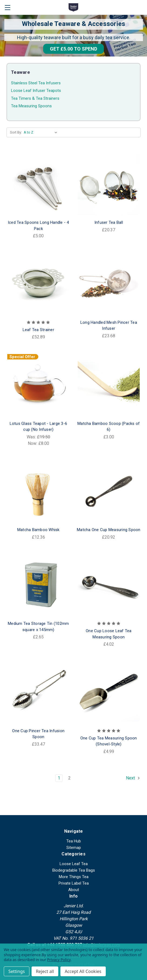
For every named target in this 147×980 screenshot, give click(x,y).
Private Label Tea (74, 883)
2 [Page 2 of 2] (69, 778)
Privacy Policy (59, 960)
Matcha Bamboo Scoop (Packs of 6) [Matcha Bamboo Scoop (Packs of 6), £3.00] (109, 427)
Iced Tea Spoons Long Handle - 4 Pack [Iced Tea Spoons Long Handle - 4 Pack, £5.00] (38, 226)
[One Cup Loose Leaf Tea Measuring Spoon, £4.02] (109, 586)
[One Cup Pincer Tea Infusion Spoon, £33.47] (38, 693)
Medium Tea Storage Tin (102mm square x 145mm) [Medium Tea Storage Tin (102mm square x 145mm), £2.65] (38, 627)
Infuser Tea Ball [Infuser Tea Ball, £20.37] (109, 222)
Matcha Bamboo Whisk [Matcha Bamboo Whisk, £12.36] (38, 530)
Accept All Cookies (83, 971)
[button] (73, 49)
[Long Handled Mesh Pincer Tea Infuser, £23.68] (109, 284)
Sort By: (16, 132)
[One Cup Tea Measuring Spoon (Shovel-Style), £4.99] (109, 693)
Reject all (45, 971)
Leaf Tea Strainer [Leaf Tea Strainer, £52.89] (38, 330)
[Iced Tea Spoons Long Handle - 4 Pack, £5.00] (38, 184)
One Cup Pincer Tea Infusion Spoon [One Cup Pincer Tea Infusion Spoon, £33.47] (38, 734)
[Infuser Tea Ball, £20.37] (109, 184)
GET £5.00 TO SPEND (73, 49)
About (74, 890)
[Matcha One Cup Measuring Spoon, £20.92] (109, 492)
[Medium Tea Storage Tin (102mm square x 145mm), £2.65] (38, 586)
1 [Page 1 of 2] (59, 778)
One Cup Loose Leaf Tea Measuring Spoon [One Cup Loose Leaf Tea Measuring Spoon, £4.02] (109, 634)
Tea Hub (74, 841)
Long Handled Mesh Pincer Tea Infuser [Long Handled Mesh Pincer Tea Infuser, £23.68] (109, 326)
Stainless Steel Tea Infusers (36, 83)
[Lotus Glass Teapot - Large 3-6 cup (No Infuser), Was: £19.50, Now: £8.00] (38, 385)
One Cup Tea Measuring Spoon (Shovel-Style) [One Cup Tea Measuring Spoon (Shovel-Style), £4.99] (109, 741)
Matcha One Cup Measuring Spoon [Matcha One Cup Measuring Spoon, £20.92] (109, 530)
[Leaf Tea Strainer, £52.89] (38, 284)
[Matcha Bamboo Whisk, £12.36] (38, 492)
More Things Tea (74, 877)
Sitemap (74, 848)
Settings (17, 971)
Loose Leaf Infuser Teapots (36, 91)
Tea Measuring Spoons (31, 106)
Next (133, 778)
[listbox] (42, 132)
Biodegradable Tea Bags (74, 870)
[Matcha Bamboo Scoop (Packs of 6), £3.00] (109, 385)
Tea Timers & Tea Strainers (35, 98)
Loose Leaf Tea (74, 864)
